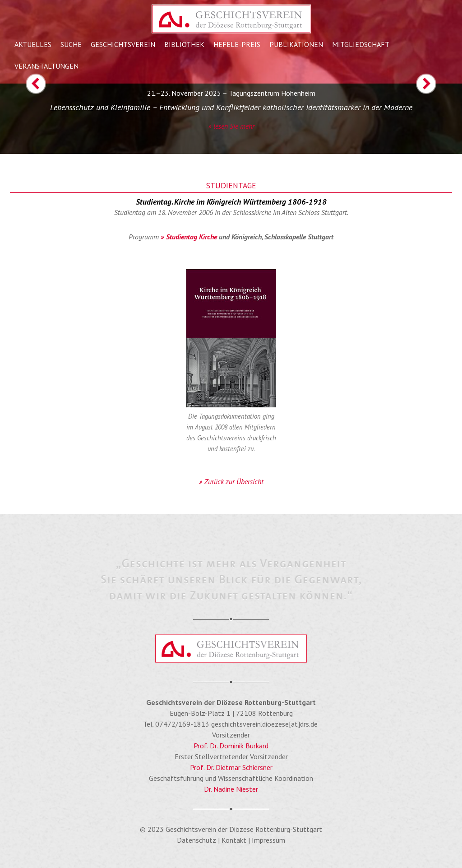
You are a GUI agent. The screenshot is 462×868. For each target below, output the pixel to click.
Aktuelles (33, 44)
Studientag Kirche (192, 237)
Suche (71, 44)
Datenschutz (196, 840)
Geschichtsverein (123, 44)
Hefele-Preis (237, 44)
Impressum (268, 840)
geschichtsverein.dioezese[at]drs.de (264, 724)
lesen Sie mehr (234, 126)
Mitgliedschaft (361, 44)
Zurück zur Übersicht (234, 481)
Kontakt (234, 840)
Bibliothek (184, 44)
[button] (23, 114)
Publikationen (296, 44)
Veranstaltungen (46, 66)
